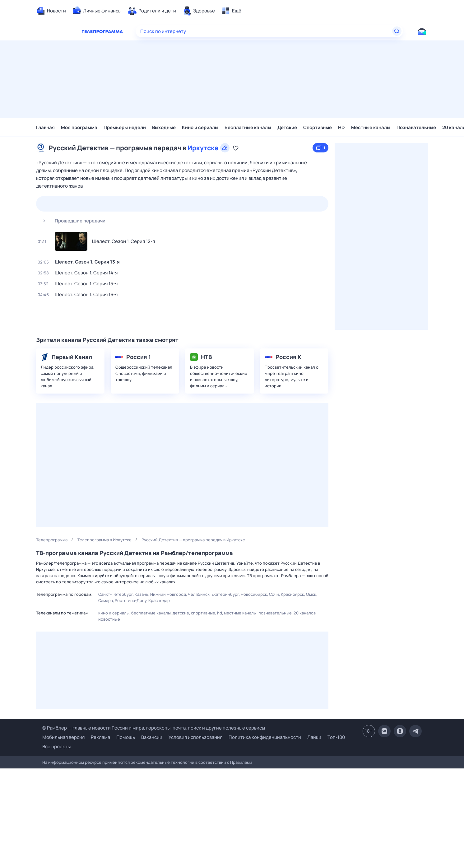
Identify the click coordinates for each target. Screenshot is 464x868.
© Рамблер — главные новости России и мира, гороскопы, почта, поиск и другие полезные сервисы (154, 728)
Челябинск (199, 594)
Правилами (241, 762)
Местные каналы (371, 127)
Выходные (164, 127)
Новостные (109, 619)
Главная (45, 127)
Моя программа (79, 127)
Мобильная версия (63, 737)
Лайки (314, 737)
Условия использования (195, 737)
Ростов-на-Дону (131, 600)
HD (341, 127)
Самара (106, 600)
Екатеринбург (225, 594)
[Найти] (397, 31)
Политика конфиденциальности (265, 737)
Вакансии (152, 737)
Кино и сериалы (200, 127)
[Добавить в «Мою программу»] (236, 148)
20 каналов (305, 613)
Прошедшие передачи (72, 221)
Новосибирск (254, 594)
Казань (142, 594)
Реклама (100, 737)
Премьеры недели (125, 127)
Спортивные (318, 127)
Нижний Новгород (168, 594)
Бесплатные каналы (248, 127)
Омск (311, 594)
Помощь (126, 737)
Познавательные (416, 127)
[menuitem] (51, 11)
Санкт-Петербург (116, 594)
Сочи (274, 594)
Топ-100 (336, 737)
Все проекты (56, 747)
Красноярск (292, 594)
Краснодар (159, 600)
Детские (287, 127)
